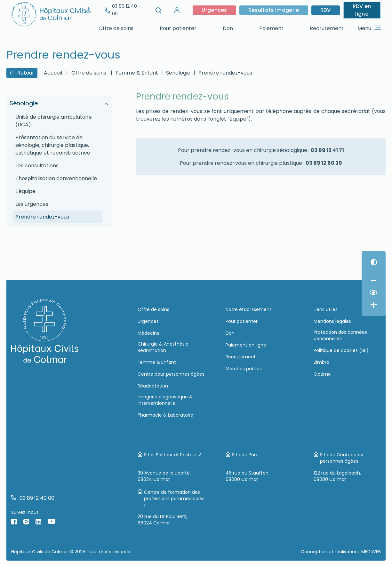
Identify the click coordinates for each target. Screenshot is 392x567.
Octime (322, 374)
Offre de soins (116, 28)
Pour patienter (178, 28)
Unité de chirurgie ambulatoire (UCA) (54, 121)
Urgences (214, 10)
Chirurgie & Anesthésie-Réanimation (164, 347)
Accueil (53, 73)
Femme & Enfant (137, 73)
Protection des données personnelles (340, 335)
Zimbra (321, 362)
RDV (326, 10)
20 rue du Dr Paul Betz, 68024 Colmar (162, 520)
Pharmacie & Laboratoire (165, 415)
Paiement (271, 28)
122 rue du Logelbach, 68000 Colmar (337, 476)
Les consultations (37, 166)
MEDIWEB (371, 552)
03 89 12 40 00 (121, 10)
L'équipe (25, 191)
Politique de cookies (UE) (341, 350)
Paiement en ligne (246, 345)
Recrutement (327, 28)
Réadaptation (153, 386)
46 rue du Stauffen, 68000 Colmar (248, 476)
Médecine (149, 333)
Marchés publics (244, 369)
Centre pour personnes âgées (171, 374)
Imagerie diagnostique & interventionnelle (165, 400)
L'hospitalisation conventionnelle (56, 178)
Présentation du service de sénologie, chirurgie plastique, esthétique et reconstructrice (53, 145)
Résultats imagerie (274, 10)
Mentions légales (332, 321)
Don (228, 28)
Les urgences (32, 204)
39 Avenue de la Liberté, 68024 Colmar (164, 476)
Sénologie (178, 73)
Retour (22, 73)
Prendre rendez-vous (225, 73)
